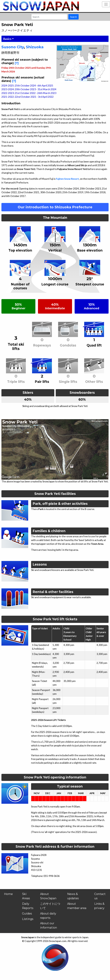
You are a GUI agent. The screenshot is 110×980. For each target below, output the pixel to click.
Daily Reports (28, 906)
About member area (77, 906)
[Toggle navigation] (106, 4)
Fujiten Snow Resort (67, 179)
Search (73, 17)
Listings (28, 919)
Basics (7, 39)
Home (8, 894)
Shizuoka (35, 47)
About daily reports (48, 916)
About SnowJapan (48, 896)
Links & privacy (99, 906)
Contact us (100, 896)
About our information (49, 925)
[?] (17, 63)
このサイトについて (50, 906)
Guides (27, 913)
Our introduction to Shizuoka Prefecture (55, 207)
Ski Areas (26, 896)
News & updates (73, 896)
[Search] (49, 17)
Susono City (13, 47)
